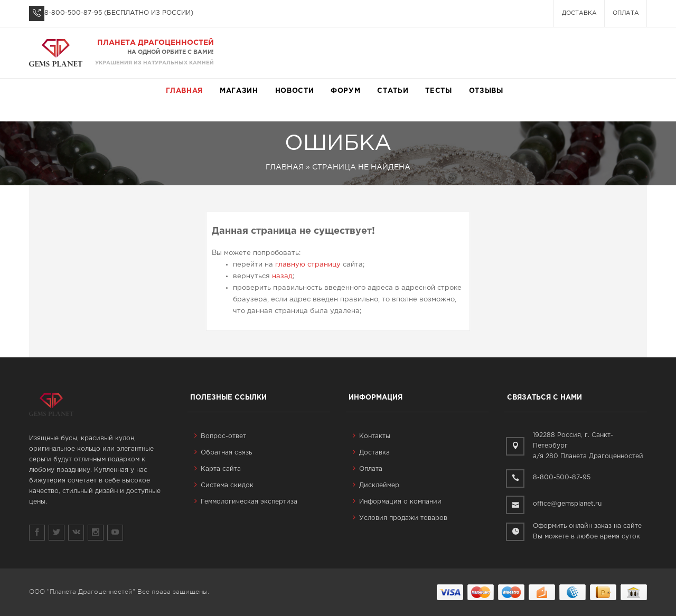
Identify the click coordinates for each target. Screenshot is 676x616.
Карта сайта (218, 469)
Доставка (579, 13)
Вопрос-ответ (220, 436)
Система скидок (224, 485)
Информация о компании (397, 502)
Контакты (372, 436)
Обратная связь (223, 453)
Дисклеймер (376, 485)
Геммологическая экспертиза (246, 502)
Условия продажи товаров (400, 518)
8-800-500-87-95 (73, 13)
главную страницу (308, 265)
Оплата (626, 13)
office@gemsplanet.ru (567, 504)
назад (282, 276)
